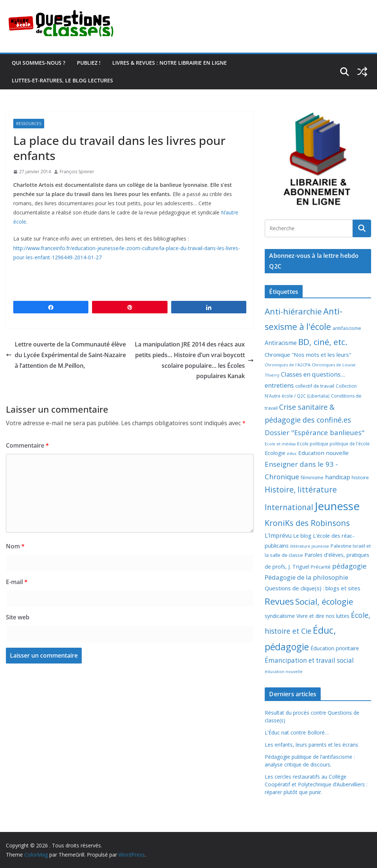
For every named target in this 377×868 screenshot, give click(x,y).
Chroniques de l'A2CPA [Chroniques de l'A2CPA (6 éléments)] (288, 365)
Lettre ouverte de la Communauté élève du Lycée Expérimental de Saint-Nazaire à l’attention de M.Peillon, (66, 355)
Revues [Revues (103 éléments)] (279, 601)
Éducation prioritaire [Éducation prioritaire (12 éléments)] (335, 648)
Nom (15, 546)
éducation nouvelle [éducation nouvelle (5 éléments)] (284, 672)
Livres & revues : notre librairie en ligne (170, 63)
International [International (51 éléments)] (289, 507)
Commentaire (27, 445)
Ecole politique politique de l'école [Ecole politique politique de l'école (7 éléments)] (333, 444)
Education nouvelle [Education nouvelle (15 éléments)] (323, 453)
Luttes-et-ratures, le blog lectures (62, 80)
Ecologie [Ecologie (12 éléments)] (275, 453)
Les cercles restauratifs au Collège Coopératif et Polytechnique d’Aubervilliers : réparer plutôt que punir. (316, 784)
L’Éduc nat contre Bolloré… (297, 732)
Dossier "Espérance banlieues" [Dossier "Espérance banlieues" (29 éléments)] (315, 432)
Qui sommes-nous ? (38, 63)
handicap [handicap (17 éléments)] (338, 477)
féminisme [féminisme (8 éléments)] (312, 478)
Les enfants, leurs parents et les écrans (311, 745)
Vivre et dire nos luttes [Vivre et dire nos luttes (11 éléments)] (323, 616)
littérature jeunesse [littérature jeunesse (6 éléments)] (310, 546)
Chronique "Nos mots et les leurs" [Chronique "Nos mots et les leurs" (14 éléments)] (308, 355)
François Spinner (77, 172)
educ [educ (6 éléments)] (292, 453)
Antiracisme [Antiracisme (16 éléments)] (281, 343)
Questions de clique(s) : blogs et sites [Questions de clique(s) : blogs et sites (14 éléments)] (313, 588)
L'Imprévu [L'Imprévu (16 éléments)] (278, 536)
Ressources (29, 124)
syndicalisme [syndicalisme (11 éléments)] (280, 616)
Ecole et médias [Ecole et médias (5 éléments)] (280, 444)
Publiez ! (89, 63)
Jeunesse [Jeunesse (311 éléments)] (337, 506)
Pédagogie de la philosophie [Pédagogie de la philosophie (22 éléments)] (306, 577)
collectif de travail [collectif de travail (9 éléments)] (315, 386)
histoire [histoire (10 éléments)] (360, 477)
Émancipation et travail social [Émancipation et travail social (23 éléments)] (309, 660)
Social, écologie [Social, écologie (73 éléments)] (324, 602)
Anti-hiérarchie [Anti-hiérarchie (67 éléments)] (293, 311)
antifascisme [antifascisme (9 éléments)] (347, 328)
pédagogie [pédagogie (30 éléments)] (349, 566)
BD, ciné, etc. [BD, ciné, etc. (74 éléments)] (323, 342)
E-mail (17, 582)
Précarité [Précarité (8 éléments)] (321, 567)
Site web (18, 617)
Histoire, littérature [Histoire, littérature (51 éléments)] (301, 490)
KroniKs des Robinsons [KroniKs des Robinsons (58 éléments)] (307, 523)
